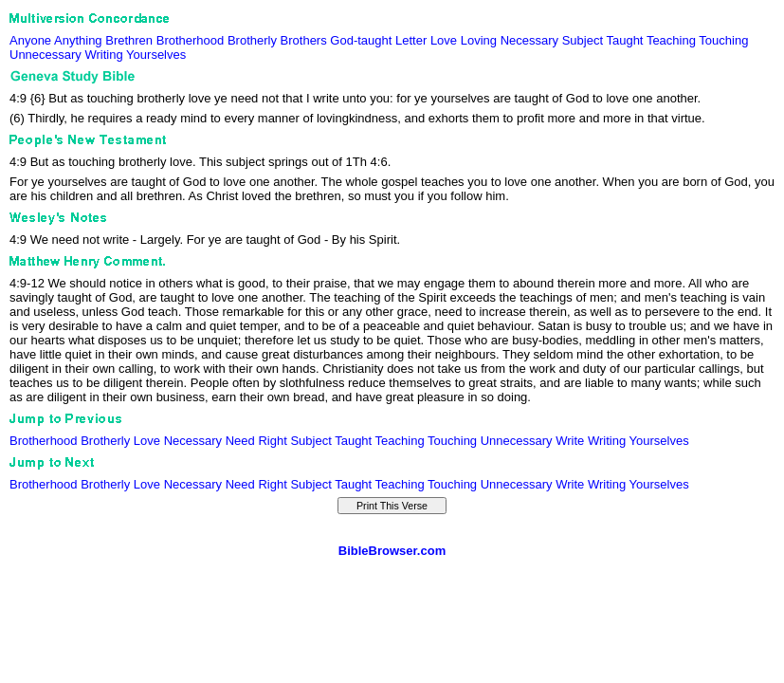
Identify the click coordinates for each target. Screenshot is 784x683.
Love (444, 40)
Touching (723, 40)
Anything (78, 40)
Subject (583, 40)
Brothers (304, 40)
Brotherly (252, 40)
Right (272, 441)
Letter (411, 40)
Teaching (671, 40)
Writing (104, 55)
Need (240, 441)
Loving (479, 40)
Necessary (529, 40)
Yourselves (156, 55)
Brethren (129, 40)
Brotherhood (191, 40)
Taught (624, 40)
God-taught (361, 40)
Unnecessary (46, 55)
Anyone (30, 40)
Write (570, 441)
